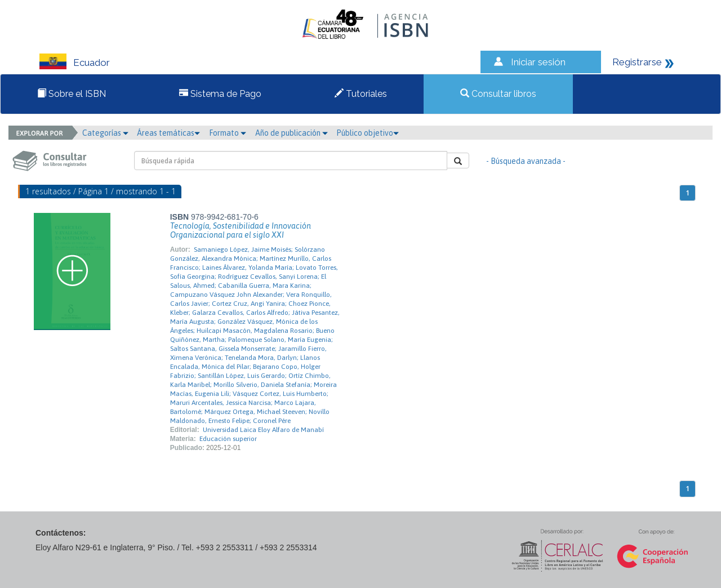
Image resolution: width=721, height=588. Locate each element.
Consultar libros (498, 94)
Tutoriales (361, 94)
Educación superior (228, 439)
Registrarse (637, 62)
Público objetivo (368, 133)
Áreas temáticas (168, 133)
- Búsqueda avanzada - (526, 161)
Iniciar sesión (538, 62)
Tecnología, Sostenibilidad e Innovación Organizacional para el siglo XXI (241, 230)
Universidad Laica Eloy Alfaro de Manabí (263, 430)
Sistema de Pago (220, 94)
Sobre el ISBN (72, 94)
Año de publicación (291, 133)
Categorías (105, 133)
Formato (228, 133)
